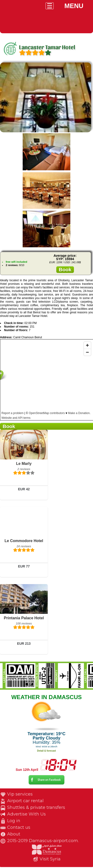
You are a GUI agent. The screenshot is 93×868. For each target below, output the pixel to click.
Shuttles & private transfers (36, 807)
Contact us (19, 827)
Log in (14, 821)
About (14, 834)
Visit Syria (50, 859)
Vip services (20, 794)
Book (65, 269)
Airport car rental (25, 801)
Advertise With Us (26, 814)
